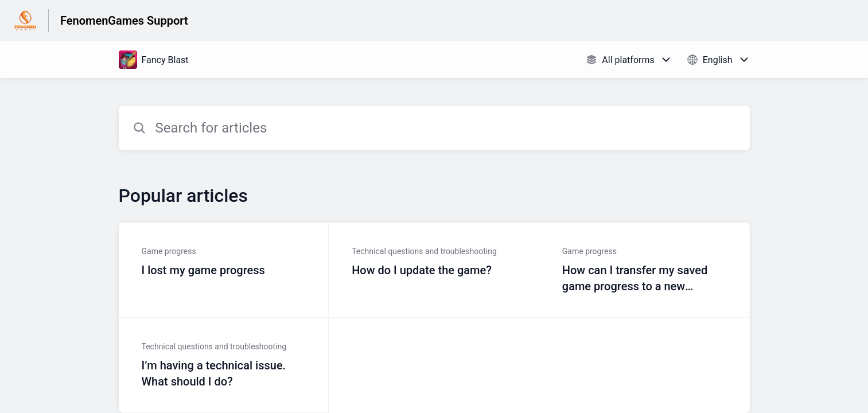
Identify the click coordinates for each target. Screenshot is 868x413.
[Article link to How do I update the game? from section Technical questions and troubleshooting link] (434, 270)
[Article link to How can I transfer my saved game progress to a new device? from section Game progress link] (645, 270)
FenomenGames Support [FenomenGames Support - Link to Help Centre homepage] (124, 21)
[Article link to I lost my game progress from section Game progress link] (224, 270)
